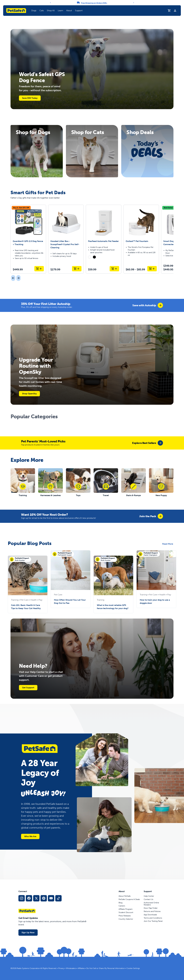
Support (79, 10)
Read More (168, 544)
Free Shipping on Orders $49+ (94, 3)
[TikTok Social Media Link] (58, 898)
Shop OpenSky (29, 394)
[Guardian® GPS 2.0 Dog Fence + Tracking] (28, 239)
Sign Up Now (28, 932)
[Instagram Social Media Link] (22, 898)
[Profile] (175, 11)
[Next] (134, 3)
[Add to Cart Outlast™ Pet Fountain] (152, 269)
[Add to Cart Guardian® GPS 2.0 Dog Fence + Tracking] (39, 269)
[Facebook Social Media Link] (29, 898)
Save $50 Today (30, 98)
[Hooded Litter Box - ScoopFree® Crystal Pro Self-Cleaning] (66, 239)
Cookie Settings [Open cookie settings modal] (133, 968)
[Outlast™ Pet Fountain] (141, 239)
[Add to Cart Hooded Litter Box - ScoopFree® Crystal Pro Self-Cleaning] (77, 269)
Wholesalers (71, 968)
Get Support (28, 688)
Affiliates (81, 968)
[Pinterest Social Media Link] (44, 898)
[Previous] (50, 3)
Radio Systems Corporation (28, 968)
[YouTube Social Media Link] (51, 898)
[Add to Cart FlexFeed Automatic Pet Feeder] (114, 269)
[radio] (90, 257)
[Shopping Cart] (169, 11)
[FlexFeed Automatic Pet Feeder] (104, 239)
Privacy (61, 968)
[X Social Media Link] (36, 898)
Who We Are (30, 836)
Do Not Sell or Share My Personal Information (106, 968)
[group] (148, 305)
